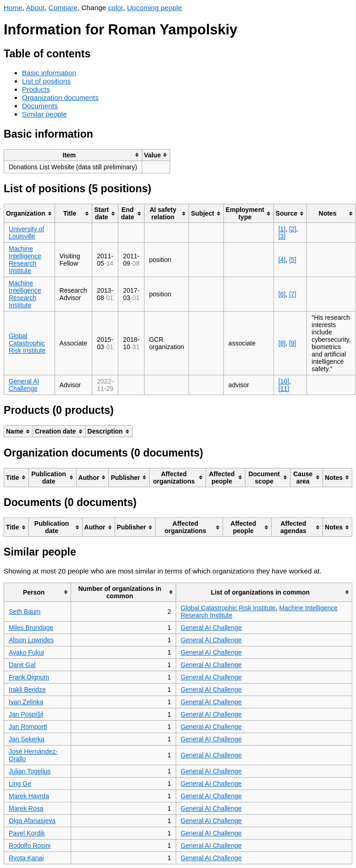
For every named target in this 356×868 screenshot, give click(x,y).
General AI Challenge (24, 385)
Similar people (44, 114)
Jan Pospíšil (26, 714)
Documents (40, 106)
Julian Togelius (30, 771)
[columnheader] (73, 155)
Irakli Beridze (27, 690)
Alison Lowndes (31, 640)
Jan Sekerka (27, 739)
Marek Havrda (29, 796)
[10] (284, 381)
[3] (282, 236)
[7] (293, 294)
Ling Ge (20, 784)
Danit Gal (22, 665)
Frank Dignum (29, 677)
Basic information (49, 73)
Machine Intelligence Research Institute (25, 260)
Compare (63, 8)
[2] (293, 229)
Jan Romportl (28, 727)
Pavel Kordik (27, 833)
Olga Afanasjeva (32, 821)
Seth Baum (25, 612)
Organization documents (60, 97)
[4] (282, 260)
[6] (282, 294)
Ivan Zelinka (26, 702)
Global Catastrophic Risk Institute (27, 343)
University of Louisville (26, 233)
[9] (293, 343)
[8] (282, 343)
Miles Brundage (31, 628)
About (35, 8)
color (116, 8)
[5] (293, 260)
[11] (284, 389)
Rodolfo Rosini (30, 846)
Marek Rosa (26, 808)
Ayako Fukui (26, 652)
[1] (282, 229)
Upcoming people (155, 8)
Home (13, 8)
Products (36, 89)
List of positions (46, 81)
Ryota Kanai (26, 858)
